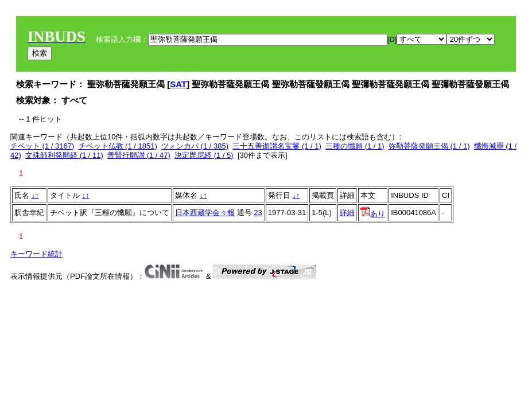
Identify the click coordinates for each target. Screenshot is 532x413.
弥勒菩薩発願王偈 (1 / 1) (429, 146)
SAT (178, 84)
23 (258, 213)
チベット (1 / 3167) (42, 146)
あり (373, 214)
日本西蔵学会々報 (205, 213)
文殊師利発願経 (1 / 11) (64, 155)
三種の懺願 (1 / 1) (355, 146)
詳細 (347, 213)
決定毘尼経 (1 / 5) (204, 155)
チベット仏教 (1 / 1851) (118, 146)
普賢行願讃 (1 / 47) (139, 155)
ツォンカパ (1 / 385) (195, 146)
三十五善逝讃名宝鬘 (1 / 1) (277, 146)
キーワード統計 (36, 254)
